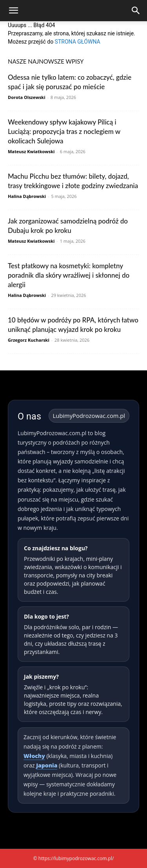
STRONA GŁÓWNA (78, 42)
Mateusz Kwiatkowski (31, 151)
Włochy (34, 756)
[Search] (136, 11)
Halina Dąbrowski (27, 196)
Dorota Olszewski (27, 97)
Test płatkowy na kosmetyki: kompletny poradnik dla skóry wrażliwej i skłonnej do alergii (69, 275)
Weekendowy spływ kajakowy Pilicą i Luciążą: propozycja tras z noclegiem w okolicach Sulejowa (64, 131)
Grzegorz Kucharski (29, 340)
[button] (13, 11)
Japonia (47, 765)
